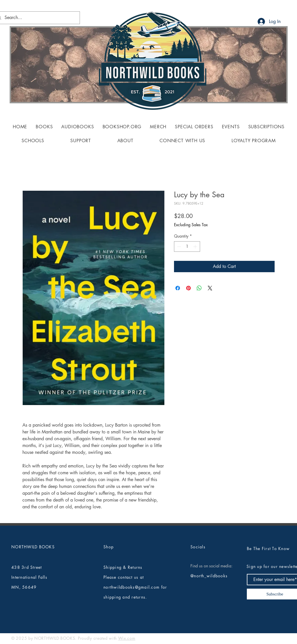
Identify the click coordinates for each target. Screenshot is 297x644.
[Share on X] (210, 288)
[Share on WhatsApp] (199, 288)
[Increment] (196, 247)
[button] (44, 127)
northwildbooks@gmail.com (131, 587)
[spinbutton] (187, 247)
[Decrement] (178, 247)
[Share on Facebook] (178, 288)
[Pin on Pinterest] (188, 288)
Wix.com (127, 638)
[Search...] (36, 18)
